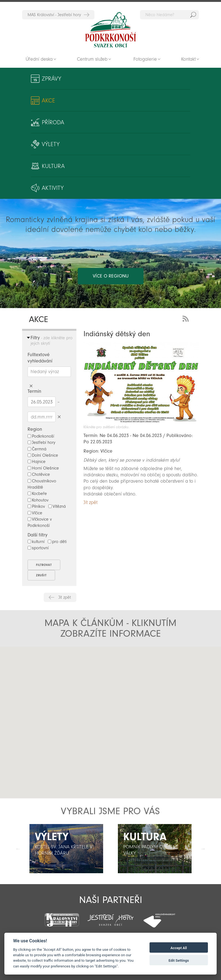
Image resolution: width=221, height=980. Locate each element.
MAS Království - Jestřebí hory (54, 15)
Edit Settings (179, 960)
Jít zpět (65, 597)
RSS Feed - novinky (187, 318)
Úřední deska (39, 59)
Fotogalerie (145, 59)
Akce (48, 101)
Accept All (179, 948)
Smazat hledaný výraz (31, 386)
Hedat (193, 15)
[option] (66, 849)
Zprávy (51, 79)
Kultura (53, 166)
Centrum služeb (92, 59)
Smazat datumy (59, 417)
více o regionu (111, 276)
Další (203, 849)
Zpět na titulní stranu (111, 30)
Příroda (53, 122)
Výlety (51, 144)
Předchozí (18, 849)
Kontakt (188, 59)
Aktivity (53, 188)
